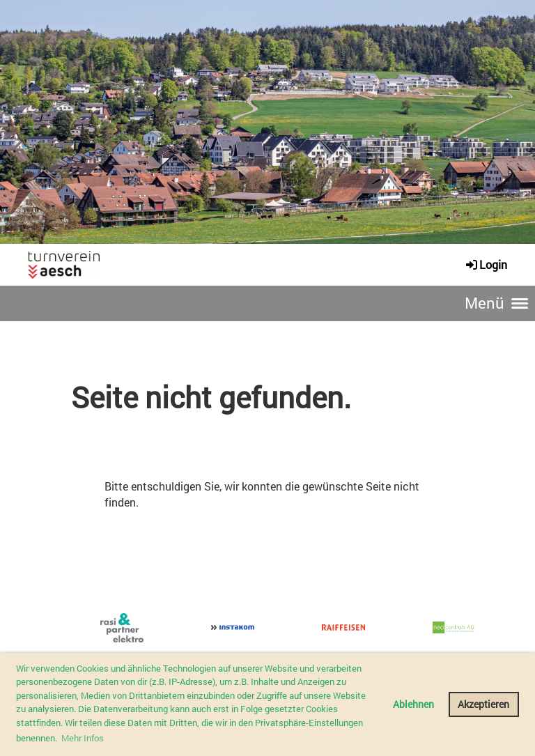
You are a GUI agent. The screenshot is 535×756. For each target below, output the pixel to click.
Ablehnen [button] (413, 704)
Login (486, 264)
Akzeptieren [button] (483, 704)
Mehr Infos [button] (83, 738)
